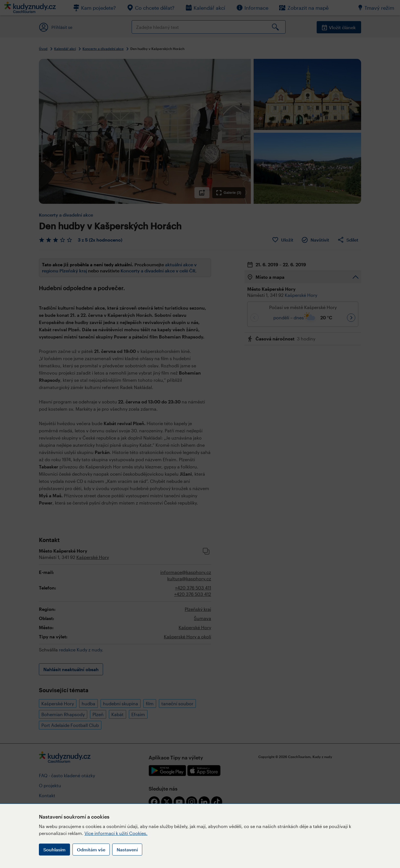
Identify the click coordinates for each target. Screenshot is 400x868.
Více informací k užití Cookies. (116, 833)
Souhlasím (54, 850)
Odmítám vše (91, 850)
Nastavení (127, 850)
